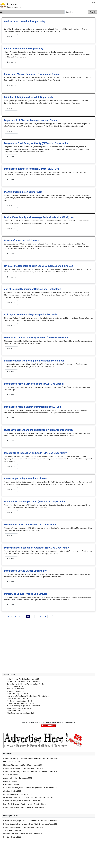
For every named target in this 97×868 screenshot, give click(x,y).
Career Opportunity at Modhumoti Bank (26, 478)
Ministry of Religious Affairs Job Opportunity (29, 97)
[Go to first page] (3, 615)
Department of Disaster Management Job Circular (31, 120)
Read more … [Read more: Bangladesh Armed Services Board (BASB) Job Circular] (11, 395)
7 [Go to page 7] (8, 616)
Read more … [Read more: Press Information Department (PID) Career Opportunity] (11, 513)
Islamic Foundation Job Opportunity (24, 49)
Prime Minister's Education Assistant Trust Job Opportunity (36, 548)
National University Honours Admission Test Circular (25, 684)
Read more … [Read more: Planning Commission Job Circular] (11, 205)
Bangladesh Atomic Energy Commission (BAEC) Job (33, 407)
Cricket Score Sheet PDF (15, 711)
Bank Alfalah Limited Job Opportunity (25, 21)
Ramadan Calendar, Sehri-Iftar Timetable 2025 (23, 682)
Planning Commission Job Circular (23, 192)
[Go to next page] (49, 615)
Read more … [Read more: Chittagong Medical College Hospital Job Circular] (11, 326)
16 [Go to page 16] (45, 616)
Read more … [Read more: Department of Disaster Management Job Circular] (11, 131)
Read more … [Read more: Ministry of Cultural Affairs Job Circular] (11, 605)
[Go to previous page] (5, 615)
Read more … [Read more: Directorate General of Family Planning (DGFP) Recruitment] (11, 349)
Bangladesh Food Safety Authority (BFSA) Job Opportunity (36, 143)
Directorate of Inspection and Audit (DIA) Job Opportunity (35, 453)
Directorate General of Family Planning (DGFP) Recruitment (36, 338)
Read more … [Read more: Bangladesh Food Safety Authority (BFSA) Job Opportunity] (11, 157)
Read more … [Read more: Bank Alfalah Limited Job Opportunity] (11, 37)
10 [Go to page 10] (19, 616)
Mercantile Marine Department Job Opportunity (30, 525)
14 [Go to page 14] (37, 616)
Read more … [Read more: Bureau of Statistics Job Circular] (11, 254)
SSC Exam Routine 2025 (15, 686)
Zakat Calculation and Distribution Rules (21, 713)
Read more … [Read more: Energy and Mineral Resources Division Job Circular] (11, 85)
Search (93, 12)
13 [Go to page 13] (32, 616)
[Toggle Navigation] (1, 12)
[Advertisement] (48, 648)
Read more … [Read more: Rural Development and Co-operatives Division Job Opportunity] (11, 441)
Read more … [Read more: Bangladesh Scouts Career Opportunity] (11, 582)
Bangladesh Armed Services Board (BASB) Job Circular (34, 384)
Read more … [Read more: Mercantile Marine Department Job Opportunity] (11, 536)
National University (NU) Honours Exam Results (24, 706)
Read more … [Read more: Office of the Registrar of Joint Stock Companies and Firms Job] (11, 277)
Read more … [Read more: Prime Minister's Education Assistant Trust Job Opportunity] (11, 559)
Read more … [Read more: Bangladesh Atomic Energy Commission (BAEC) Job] (11, 418)
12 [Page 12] (28, 616)
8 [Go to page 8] (12, 616)
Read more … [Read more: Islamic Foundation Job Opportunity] (11, 62)
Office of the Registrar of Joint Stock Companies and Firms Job (39, 266)
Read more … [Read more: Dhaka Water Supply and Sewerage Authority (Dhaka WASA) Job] (11, 228)
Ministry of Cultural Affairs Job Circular (26, 594)
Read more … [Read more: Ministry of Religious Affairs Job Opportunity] (11, 108)
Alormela (12, 4)
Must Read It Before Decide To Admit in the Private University (28, 696)
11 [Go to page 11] (24, 616)
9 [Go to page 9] (15, 616)
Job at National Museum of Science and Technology (32, 289)
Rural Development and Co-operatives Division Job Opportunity (39, 430)
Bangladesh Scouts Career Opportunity (25, 571)
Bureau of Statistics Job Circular (22, 240)
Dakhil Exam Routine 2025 (16, 691)
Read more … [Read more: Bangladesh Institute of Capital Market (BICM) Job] (11, 180)
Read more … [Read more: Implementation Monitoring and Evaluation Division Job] (11, 372)
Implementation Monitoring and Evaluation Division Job (34, 361)
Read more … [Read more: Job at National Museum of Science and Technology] (11, 302)
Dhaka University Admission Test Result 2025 (23, 679)
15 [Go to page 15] (41, 616)
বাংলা (93, 3)
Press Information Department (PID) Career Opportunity (34, 502)
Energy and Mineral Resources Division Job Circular (32, 74)
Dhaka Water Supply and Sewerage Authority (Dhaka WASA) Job (39, 217)
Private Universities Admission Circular (20, 703)
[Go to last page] (51, 615)
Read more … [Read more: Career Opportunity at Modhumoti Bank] (11, 489)
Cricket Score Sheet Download (17, 699)
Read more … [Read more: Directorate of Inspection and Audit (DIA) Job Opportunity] (11, 466)
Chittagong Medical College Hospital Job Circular (31, 315)
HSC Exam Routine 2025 (15, 689)
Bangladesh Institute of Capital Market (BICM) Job (32, 169)
